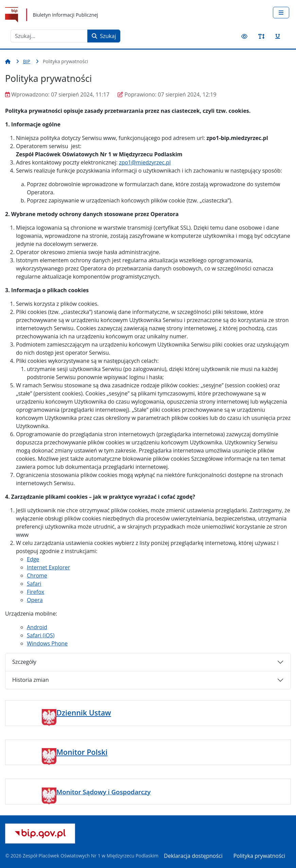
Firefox (36, 592)
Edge (33, 559)
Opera (35, 600)
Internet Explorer (48, 567)
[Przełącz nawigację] (281, 13)
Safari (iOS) (41, 635)
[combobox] (49, 36)
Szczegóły (24, 662)
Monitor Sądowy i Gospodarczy (103, 792)
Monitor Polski (82, 752)
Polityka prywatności (259, 856)
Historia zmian (30, 680)
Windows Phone (47, 643)
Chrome (37, 575)
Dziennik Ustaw (84, 713)
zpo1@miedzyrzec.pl (145, 162)
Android (37, 627)
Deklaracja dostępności (193, 856)
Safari (34, 584)
